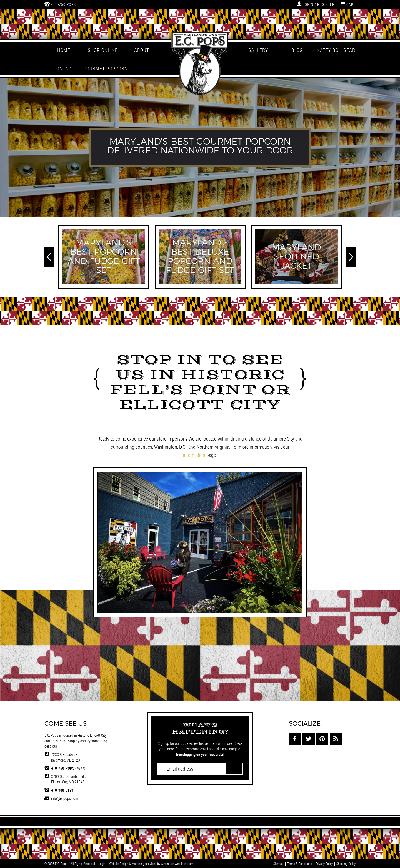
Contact (64, 68)
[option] (200, 147)
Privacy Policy (324, 864)
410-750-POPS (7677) (68, 768)
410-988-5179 (62, 790)
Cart (348, 4)
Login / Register (316, 4)
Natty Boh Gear (336, 50)
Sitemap (278, 864)
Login (102, 864)
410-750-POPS (60, 4)
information (194, 455)
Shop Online (103, 50)
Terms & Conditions (300, 864)
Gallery (258, 50)
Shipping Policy (346, 864)
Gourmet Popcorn (103, 68)
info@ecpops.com (65, 798)
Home (64, 50)
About (142, 50)
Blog (297, 50)
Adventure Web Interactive (178, 864)
